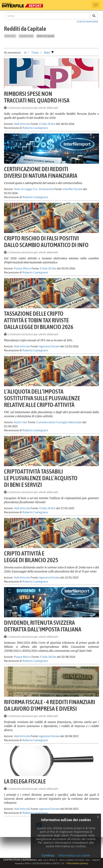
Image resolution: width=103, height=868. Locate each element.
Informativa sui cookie (74, 855)
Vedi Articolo (22, 124)
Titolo (35, 53)
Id (25, 53)
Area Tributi (10, 36)
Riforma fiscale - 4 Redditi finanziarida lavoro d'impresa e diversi (50, 705)
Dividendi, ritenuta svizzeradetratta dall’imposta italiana (43, 626)
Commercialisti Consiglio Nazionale (59, 422)
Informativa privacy (77, 863)
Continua (48, 855)
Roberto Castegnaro (35, 128)
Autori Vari (21, 422)
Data (47, 53)
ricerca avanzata (87, 21)
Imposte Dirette (26, 36)
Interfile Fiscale (73, 189)
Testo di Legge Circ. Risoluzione (34, 189)
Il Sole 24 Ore (47, 124)
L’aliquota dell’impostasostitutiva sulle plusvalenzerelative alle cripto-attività (42, 398)
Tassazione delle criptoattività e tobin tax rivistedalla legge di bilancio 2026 (39, 320)
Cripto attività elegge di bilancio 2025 (31, 557)
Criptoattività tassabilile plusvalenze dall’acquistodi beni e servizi (41, 478)
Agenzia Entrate (49, 346)
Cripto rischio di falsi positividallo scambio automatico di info (46, 242)
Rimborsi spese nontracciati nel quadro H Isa (37, 97)
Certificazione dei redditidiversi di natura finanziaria (41, 172)
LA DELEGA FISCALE (25, 781)
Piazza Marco (22, 268)
